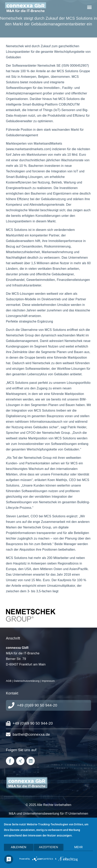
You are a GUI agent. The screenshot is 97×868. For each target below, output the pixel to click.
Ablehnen (19, 847)
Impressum (48, 681)
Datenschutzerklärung (26, 681)
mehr (78, 847)
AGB (9, 681)
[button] (89, 7)
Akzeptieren (48, 847)
